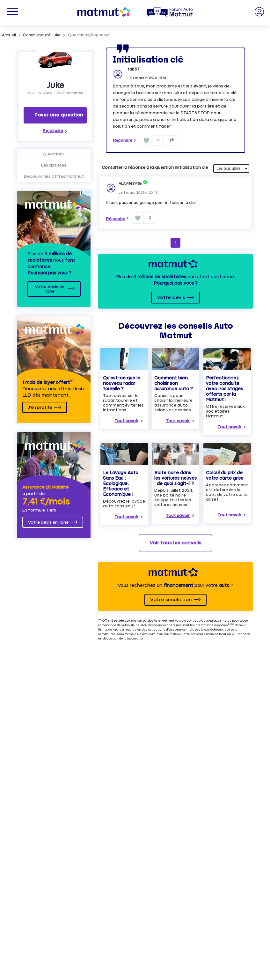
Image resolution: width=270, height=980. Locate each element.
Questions (54, 154)
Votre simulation (171, 600)
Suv (31, 93)
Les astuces (54, 165)
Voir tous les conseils (175, 543)
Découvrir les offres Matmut (54, 176)
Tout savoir (126, 421)
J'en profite (40, 408)
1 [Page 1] (176, 243)
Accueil (9, 35)
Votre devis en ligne (50, 289)
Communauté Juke (42, 35)
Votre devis (171, 298)
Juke (55, 86)
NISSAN (45, 93)
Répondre (123, 140)
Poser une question (59, 115)
